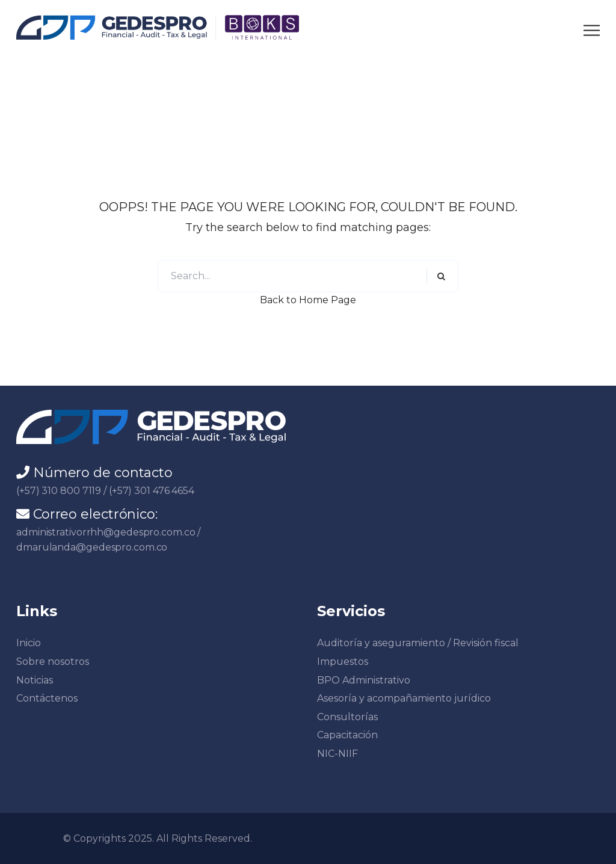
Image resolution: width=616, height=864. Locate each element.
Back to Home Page (308, 300)
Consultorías (347, 717)
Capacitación (347, 735)
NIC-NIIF (337, 754)
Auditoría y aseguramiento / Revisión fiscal (418, 643)
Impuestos (343, 662)
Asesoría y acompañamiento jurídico (404, 698)
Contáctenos (47, 698)
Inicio (29, 643)
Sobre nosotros (53, 662)
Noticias (35, 680)
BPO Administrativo (364, 680)
